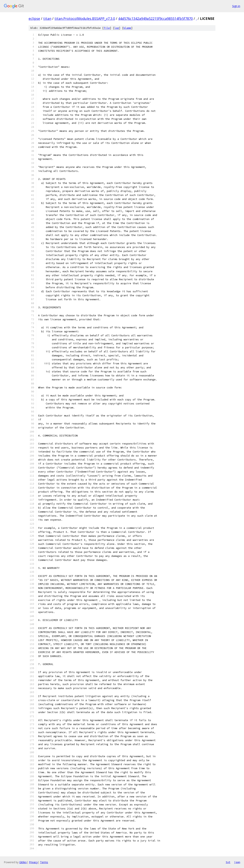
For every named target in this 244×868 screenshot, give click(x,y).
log (117, 28)
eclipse (34, 19)
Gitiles (23, 862)
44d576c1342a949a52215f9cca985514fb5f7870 (155, 19)
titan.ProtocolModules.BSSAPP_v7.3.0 (85, 19)
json (237, 862)
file (107, 28)
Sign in (236, 6)
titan (47, 19)
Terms (44, 862)
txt (228, 862)
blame (127, 28)
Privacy (33, 862)
